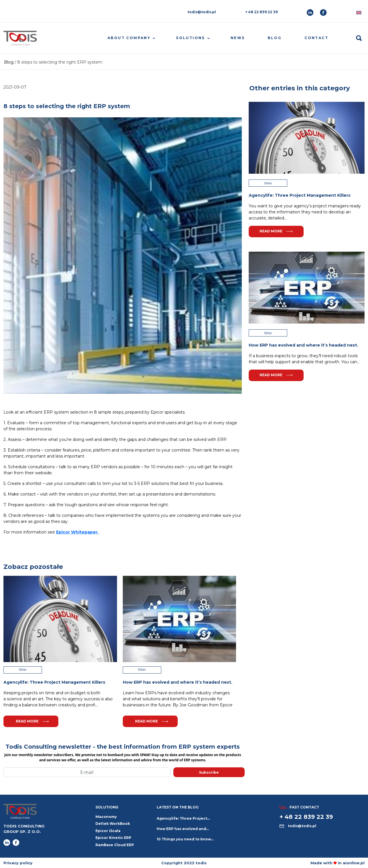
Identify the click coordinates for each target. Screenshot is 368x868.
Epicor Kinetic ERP (113, 838)
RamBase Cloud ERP (115, 845)
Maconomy (106, 817)
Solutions (190, 38)
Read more (32, 721)
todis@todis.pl (202, 12)
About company (129, 38)
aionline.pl (354, 863)
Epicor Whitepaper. (77, 532)
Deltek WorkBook (113, 824)
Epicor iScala (108, 831)
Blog (275, 38)
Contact (316, 38)
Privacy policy (18, 863)
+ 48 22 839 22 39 (261, 12)
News (238, 38)
